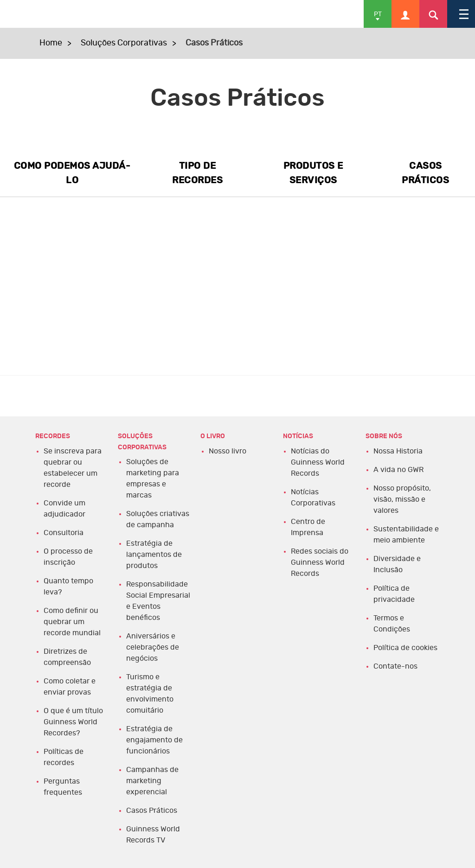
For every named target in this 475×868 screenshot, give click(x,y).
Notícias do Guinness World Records (318, 462)
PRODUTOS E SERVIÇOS (313, 173)
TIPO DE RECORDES (197, 173)
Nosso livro (228, 451)
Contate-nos (395, 666)
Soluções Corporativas (124, 43)
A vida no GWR (398, 470)
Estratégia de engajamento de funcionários (154, 740)
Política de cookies (405, 648)
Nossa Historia (398, 451)
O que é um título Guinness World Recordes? (73, 722)
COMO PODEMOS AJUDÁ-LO (72, 173)
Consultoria (64, 533)
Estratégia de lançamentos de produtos (154, 555)
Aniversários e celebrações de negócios (153, 647)
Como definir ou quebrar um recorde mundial (72, 622)
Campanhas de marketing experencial (152, 781)
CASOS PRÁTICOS (425, 173)
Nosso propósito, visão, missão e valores (402, 499)
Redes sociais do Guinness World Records (320, 562)
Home (51, 43)
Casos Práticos (152, 811)
